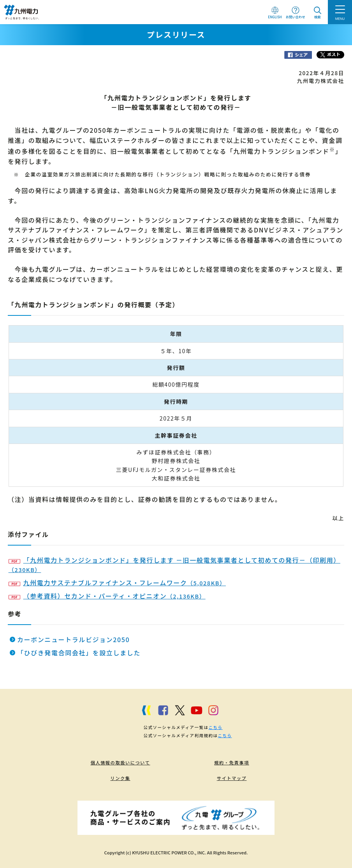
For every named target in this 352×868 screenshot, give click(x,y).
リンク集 (120, 778)
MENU (340, 19)
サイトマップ (232, 778)
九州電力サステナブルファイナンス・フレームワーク (117, 583)
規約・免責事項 (232, 762)
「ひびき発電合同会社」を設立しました (79, 653)
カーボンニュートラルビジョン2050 (73, 639)
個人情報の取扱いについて (120, 762)
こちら (215, 727)
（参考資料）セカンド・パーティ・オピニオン (107, 596)
